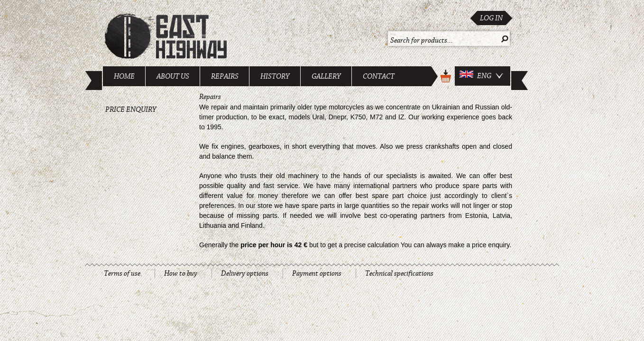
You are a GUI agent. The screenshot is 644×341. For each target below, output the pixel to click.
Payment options (317, 273)
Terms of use (122, 273)
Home (124, 76)
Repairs (225, 76)
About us (173, 76)
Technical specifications (399, 273)
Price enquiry (131, 109)
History (275, 76)
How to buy (181, 273)
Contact (379, 76)
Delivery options (245, 273)
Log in (491, 18)
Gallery (326, 76)
